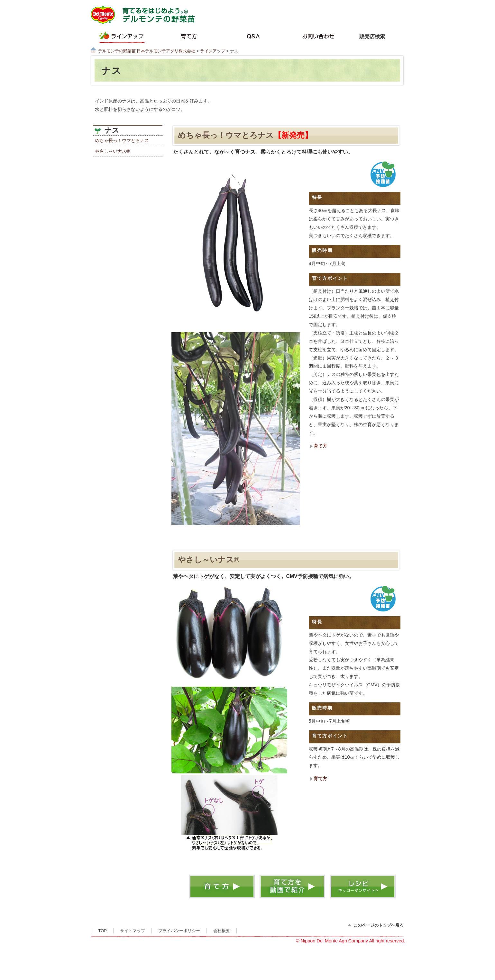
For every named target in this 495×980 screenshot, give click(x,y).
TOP (103, 931)
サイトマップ (133, 931)
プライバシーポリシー (179, 931)
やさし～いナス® (112, 151)
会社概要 (222, 931)
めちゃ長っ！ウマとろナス (122, 140)
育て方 (320, 446)
